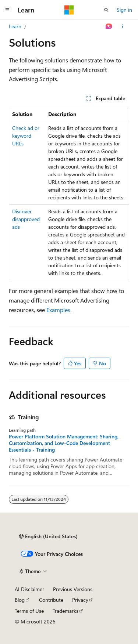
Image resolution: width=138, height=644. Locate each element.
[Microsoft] (69, 10)
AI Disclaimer (29, 589)
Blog (20, 600)
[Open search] (106, 10)
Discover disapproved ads (26, 219)
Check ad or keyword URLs (26, 136)
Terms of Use (29, 611)
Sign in (124, 10)
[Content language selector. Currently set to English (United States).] (48, 536)
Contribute (51, 600)
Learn (15, 26)
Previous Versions (73, 589)
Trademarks (66, 611)
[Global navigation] (7, 10)
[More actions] (123, 26)
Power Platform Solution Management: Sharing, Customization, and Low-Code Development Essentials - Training (64, 443)
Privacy (80, 600)
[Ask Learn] (109, 26)
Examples (58, 310)
